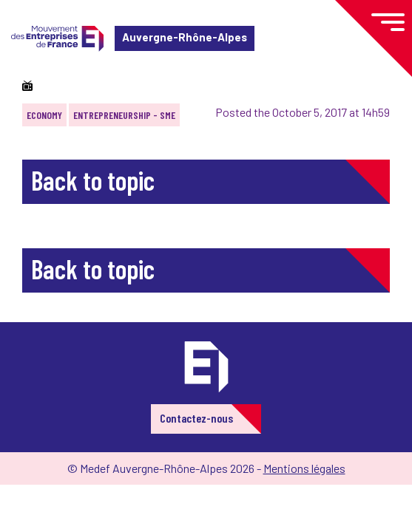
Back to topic (93, 180)
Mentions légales (304, 468)
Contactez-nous (196, 418)
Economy (44, 115)
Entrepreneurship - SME (124, 115)
